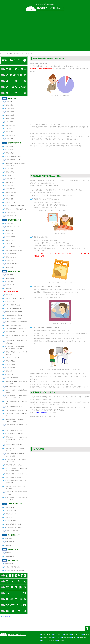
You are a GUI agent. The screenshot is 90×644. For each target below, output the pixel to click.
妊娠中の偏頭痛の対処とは (13, 305)
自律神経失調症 (47, 637)
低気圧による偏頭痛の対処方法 (14, 315)
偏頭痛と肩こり (10, 230)
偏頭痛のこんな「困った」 (13, 358)
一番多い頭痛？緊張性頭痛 (13, 567)
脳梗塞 (68, 634)
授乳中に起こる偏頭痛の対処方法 (15, 312)
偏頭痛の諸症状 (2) (11, 216)
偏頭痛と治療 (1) (10, 361)
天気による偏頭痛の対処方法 (14, 318)
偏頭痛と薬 (9, 371)
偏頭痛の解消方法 (11, 288)
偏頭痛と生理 (10, 240)
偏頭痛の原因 (10, 223)
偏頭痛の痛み (10, 185)
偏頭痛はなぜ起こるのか (12, 227)
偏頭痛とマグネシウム (12, 511)
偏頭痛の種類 (10, 132)
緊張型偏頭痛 (10, 564)
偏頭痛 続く (9, 545)
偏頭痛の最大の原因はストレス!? (15, 250)
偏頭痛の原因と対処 (11, 254)
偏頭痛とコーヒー (11, 517)
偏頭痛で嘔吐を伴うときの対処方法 (15, 332)
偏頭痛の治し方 (10, 285)
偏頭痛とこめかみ (11, 202)
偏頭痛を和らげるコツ (12, 302)
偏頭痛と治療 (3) (10, 368)
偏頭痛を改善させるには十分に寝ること (16, 474)
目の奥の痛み (10, 182)
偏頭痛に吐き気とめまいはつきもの (15, 206)
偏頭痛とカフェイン (11, 514)
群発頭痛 (8, 553)
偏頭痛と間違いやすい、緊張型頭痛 (15, 570)
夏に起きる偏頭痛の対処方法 (14, 325)
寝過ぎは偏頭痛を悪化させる (14, 477)
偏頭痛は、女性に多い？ (12, 264)
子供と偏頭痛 (10, 122)
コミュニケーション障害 (49, 640)
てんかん (58, 637)
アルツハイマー (47, 634)
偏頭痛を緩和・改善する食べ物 (14, 527)
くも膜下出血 (59, 634)
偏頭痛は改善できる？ (13, 292)
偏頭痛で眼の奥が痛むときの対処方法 (16, 329)
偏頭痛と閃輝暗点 (11, 172)
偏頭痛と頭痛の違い (11, 192)
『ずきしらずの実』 (41, 413)
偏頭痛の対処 (11, 53)
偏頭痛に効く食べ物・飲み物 (14, 524)
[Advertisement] (16, 32)
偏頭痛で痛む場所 (11, 189)
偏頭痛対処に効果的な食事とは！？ (15, 465)
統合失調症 (67, 637)
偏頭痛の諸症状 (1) (11, 212)
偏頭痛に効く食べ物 (11, 521)
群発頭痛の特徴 (10, 556)
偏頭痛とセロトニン (11, 257)
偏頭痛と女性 (10, 267)
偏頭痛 (88, 634)
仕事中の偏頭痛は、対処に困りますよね (16, 410)
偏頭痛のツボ (10, 281)
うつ (75, 637)
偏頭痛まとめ (10, 139)
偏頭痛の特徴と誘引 (11, 135)
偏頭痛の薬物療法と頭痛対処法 (14, 445)
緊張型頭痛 (83, 637)
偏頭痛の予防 (10, 374)
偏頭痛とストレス (11, 234)
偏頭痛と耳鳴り (10, 196)
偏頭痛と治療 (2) (10, 364)
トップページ (3, 53)
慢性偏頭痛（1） (10, 538)
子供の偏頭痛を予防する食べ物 (14, 407)
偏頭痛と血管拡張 (11, 237)
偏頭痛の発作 (10, 199)
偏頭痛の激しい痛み (11, 179)
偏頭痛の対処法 (10, 278)
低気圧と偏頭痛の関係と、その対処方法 (16, 322)
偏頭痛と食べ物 (10, 507)
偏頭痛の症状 (10, 146)
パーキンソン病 (78, 634)
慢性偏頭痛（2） (10, 542)
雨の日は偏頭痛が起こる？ (13, 247)
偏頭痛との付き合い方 (12, 378)
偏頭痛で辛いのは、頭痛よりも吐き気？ (16, 209)
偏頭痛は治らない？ (11, 125)
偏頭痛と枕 (9, 295)
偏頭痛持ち (9, 129)
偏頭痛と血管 (10, 260)
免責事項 (7, 617)
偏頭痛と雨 (9, 244)
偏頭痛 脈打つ (10, 175)
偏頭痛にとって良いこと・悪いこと (15, 298)
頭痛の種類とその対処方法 (13, 387)
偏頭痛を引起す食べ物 (12, 531)
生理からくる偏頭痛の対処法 (14, 308)
